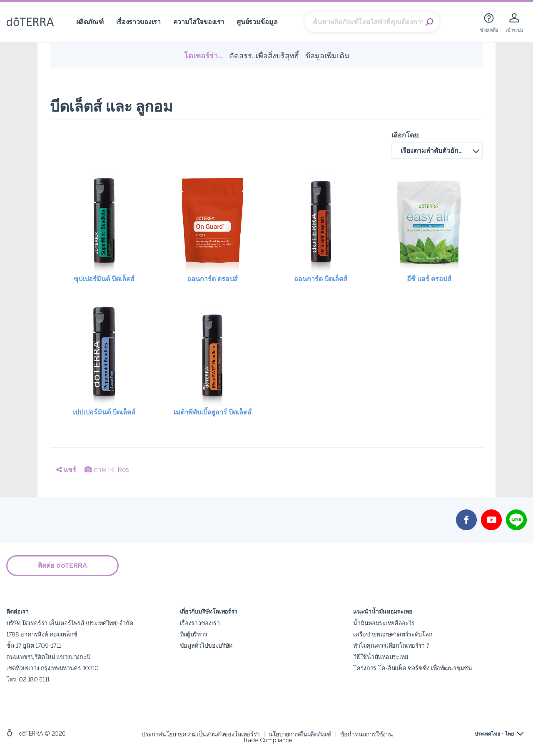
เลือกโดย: (405, 135)
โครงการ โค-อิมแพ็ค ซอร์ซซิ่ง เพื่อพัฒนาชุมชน (412, 668)
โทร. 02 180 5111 (28, 679)
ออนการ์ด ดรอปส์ (212, 279)
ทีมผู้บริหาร (194, 634)
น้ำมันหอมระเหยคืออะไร (384, 623)
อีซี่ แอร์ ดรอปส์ (429, 279)
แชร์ (66, 470)
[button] (437, 151)
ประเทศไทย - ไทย (494, 734)
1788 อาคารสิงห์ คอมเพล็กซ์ (42, 634)
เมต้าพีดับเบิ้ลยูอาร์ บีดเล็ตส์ (213, 412)
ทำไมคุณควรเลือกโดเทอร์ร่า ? (391, 645)
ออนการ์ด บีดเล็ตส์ (321, 279)
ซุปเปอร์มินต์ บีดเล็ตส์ (104, 279)
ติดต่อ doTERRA (62, 565)
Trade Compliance (268, 740)
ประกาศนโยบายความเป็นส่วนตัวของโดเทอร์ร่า (201, 734)
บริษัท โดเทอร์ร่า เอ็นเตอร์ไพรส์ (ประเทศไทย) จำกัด (70, 623)
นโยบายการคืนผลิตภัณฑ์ (300, 734)
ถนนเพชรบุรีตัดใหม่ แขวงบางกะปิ (48, 657)
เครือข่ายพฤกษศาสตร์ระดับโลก (393, 634)
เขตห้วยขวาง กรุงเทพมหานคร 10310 (52, 668)
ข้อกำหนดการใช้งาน (367, 734)
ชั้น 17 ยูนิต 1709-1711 (34, 645)
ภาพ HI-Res (107, 470)
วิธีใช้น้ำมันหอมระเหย (380, 657)
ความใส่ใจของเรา (199, 22)
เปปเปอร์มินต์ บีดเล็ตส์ (104, 412)
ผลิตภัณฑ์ (90, 22)
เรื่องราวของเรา (138, 22)
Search (429, 22)
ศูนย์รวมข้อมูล (257, 22)
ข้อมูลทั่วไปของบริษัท (206, 645)
